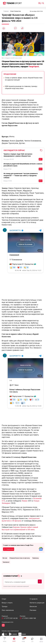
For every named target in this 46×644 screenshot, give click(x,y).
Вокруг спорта (7, 603)
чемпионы (35, 558)
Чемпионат (6, 562)
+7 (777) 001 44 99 (10, 618)
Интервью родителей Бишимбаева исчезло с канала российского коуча (23, 165)
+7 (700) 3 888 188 (28, 618)
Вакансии (33, 606)
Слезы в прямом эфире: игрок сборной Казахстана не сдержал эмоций (24, 79)
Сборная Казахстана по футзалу (20, 558)
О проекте (34, 599)
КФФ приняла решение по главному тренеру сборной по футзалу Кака (21, 87)
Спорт (4, 599)
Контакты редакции (37, 603)
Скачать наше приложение (10, 631)
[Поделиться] (22, 28)
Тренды (5, 606)
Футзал (5, 558)
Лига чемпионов (8, 610)
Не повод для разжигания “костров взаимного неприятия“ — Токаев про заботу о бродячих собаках (21, 176)
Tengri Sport (34, 67)
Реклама (33, 610)
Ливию (25, 501)
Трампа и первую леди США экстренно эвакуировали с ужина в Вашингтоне (18, 155)
